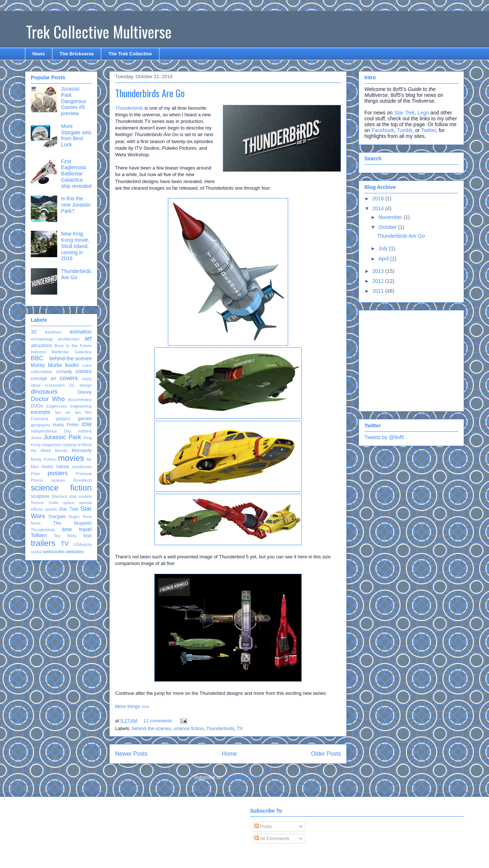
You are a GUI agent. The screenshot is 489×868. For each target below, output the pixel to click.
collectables (41, 372)
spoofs (51, 509)
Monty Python (44, 459)
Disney (85, 392)
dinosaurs (44, 392)
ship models (80, 496)
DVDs (37, 406)
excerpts (41, 412)
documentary (80, 400)
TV (240, 728)
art (88, 338)
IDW (87, 424)
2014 (379, 208)
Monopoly (82, 451)
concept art (43, 379)
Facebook (383, 130)
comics (84, 371)
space (69, 503)
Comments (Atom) (242, 777)
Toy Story (65, 536)
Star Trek (68, 509)
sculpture (40, 496)
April (384, 259)
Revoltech (82, 480)
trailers (43, 543)
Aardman (53, 332)
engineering (81, 406)
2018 (379, 198)
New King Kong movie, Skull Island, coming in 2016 (76, 246)
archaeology (42, 339)
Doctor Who (48, 399)
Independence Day (51, 431)
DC (72, 385)
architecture (69, 339)
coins (87, 365)
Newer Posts (131, 754)
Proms (37, 480)
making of (72, 445)
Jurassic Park (62, 437)
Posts (263, 826)
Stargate (57, 517)
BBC (37, 358)
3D (34, 332)
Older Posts (326, 754)
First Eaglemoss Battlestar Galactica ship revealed (76, 174)
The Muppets (72, 523)
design (86, 385)
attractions (41, 346)
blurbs (55, 365)
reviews (58, 480)
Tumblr (404, 130)
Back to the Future (73, 346)
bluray (38, 365)
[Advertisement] (410, 359)
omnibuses (82, 467)
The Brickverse (76, 54)
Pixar (36, 474)
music (47, 467)
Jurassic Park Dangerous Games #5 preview (74, 101)
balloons (38, 352)
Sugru (74, 517)
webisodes (54, 552)
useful (36, 552)
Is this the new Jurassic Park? (76, 205)
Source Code (45, 503)
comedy (64, 372)
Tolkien (39, 535)
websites (75, 552)
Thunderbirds (220, 728)
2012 (379, 281)
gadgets (63, 419)
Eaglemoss (57, 406)
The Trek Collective (130, 54)
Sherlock (59, 496)
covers (69, 378)
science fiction (189, 728)
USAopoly (82, 544)
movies (71, 458)
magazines (52, 445)
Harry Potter (66, 425)
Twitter (429, 130)
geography (41, 425)
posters (58, 473)
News (39, 54)
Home (229, 754)
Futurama (40, 419)
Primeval (84, 474)
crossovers (55, 385)
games (85, 419)
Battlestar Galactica (72, 352)
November (391, 217)
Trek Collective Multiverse (99, 32)
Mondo (61, 451)
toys (87, 536)
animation (80, 332)
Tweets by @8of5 (384, 437)
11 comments (158, 721)
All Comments (272, 838)
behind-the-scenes (152, 728)
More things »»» (132, 706)
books (72, 365)
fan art (62, 412)
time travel (77, 529)
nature (63, 467)
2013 (379, 271)
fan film (83, 412)
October (388, 227)
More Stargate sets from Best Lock (76, 135)
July (384, 248)
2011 (379, 291)
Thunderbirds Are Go (150, 93)
